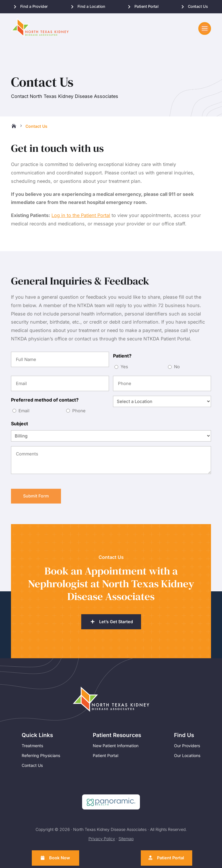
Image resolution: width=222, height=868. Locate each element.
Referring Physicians (41, 758)
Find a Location (91, 6)
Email (24, 413)
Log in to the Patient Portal (81, 217)
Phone (79, 413)
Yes (124, 369)
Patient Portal (147, 6)
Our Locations (187, 758)
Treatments (32, 748)
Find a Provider (34, 6)
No (177, 369)
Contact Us (198, 6)
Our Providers (187, 748)
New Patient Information (116, 748)
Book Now (60, 858)
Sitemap (126, 841)
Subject (20, 426)
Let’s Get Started (116, 624)
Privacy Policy (102, 841)
